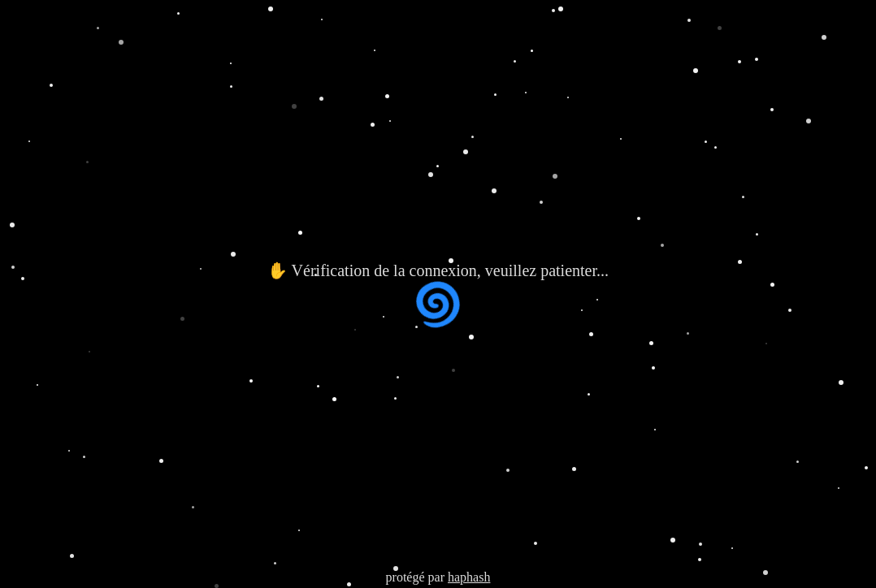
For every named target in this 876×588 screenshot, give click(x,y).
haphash (469, 577)
